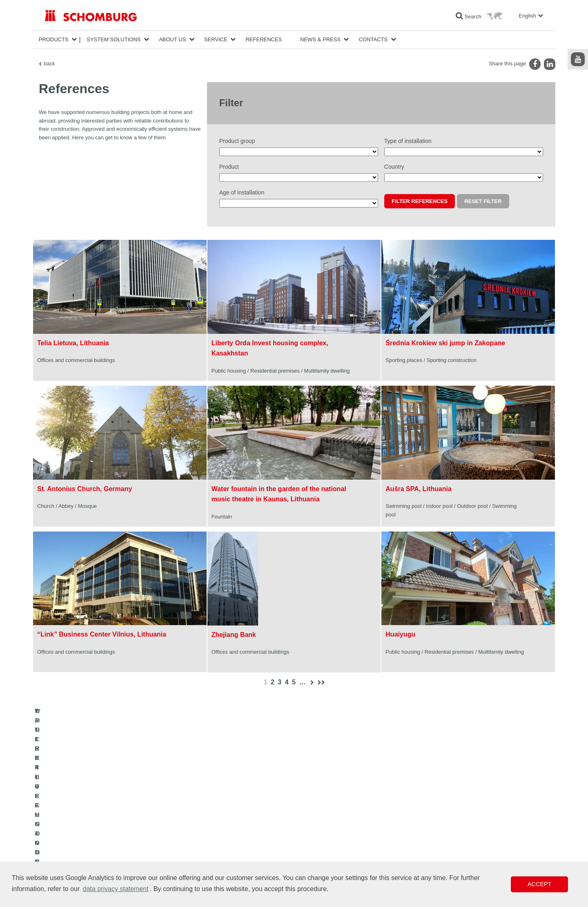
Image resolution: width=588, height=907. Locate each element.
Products (54, 39)
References (264, 39)
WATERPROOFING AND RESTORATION (90, 823)
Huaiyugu (400, 634)
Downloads (227, 836)
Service (216, 39)
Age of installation (242, 192)
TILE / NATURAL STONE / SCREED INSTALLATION (102, 836)
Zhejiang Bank (234, 635)
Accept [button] (539, 884)
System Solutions (114, 39)
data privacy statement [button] (116, 889)
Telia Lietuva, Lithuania (73, 343)
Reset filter (483, 201)
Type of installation (408, 141)
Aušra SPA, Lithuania (419, 489)
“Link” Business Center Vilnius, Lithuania (102, 634)
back (49, 64)
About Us (172, 39)
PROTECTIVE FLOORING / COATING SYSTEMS (99, 848)
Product (229, 167)
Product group (237, 141)
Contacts (373, 39)
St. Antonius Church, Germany (85, 489)
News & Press (320, 39)
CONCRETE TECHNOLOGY (76, 860)
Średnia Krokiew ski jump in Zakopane (445, 343)
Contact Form (230, 848)
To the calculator (233, 823)
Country (394, 167)
